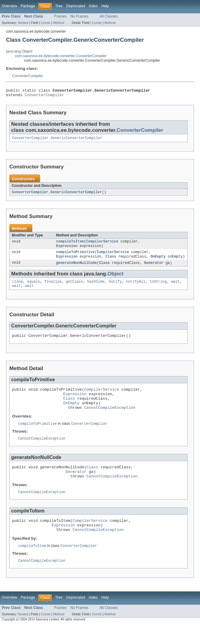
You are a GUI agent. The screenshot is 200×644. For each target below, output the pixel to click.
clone (18, 287)
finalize (53, 287)
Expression (67, 249)
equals (34, 287)
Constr (46, 23)
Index (93, 6)
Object (116, 279)
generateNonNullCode (77, 268)
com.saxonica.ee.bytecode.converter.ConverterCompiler (61, 56)
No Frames (79, 16)
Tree (59, 6)
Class (111, 261)
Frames (60, 16)
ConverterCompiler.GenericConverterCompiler (57, 140)
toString (158, 287)
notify (115, 287)
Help (105, 6)
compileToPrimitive (76, 256)
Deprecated (76, 6)
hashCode (96, 287)
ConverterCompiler (27, 76)
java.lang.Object (19, 51)
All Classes (109, 16)
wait (175, 287)
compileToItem (70, 245)
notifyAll (136, 287)
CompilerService (102, 245)
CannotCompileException (110, 419)
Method (59, 23)
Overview (10, 6)
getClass (74, 287)
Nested (23, 23)
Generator (154, 268)
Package (28, 6)
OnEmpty (158, 261)
